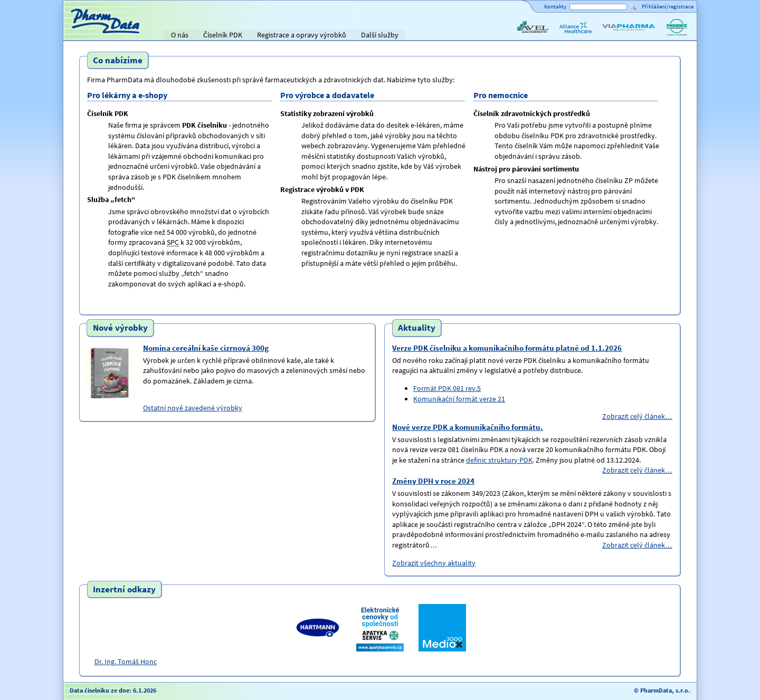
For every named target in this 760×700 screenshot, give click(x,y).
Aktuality (417, 328)
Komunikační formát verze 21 (459, 399)
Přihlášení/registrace (668, 6)
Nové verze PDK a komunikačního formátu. (468, 427)
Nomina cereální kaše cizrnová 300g (206, 348)
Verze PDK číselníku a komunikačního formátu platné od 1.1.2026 (507, 348)
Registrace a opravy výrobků (302, 35)
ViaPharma (617, 36)
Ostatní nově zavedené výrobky (193, 408)
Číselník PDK (223, 35)
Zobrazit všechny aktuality (434, 563)
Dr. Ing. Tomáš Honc (126, 661)
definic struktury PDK (499, 460)
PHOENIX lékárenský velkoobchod (677, 36)
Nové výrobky (120, 328)
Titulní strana (89, 35)
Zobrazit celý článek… (637, 416)
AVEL (523, 36)
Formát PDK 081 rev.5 (447, 388)
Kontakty (555, 6)
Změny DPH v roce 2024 (433, 481)
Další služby (380, 35)
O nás (180, 35)
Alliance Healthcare (575, 36)
